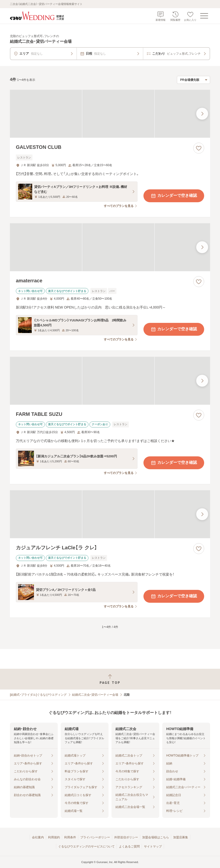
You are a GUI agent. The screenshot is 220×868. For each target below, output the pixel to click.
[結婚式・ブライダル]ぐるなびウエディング (38, 695)
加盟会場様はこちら (156, 837)
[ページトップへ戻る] (110, 679)
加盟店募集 (181, 837)
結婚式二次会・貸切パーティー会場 (95, 695)
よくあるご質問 (129, 846)
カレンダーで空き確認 (174, 196)
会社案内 (38, 837)
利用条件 (70, 837)
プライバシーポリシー (95, 837)
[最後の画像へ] (202, 114)
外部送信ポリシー (126, 837)
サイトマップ (153, 846)
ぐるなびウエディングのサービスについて (86, 846)
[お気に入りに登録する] (199, 148)
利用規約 (54, 837)
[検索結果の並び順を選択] (193, 80)
